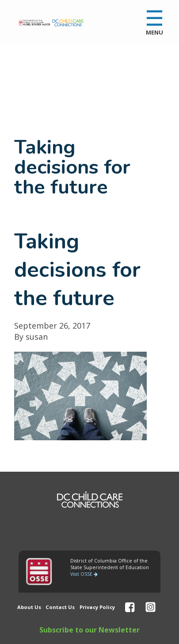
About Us (29, 607)
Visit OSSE (84, 574)
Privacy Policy (97, 607)
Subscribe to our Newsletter (89, 630)
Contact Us (60, 607)
